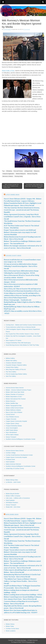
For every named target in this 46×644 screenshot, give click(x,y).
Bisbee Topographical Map (14, 406)
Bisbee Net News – (22, 640)
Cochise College (11, 453)
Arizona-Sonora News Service (15, 388)
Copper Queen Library (12, 423)
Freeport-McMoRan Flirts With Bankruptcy (18, 343)
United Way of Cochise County (15, 469)
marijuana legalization (8, 174)
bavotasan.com (31, 642)
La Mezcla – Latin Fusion (13, 482)
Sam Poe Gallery (11, 376)
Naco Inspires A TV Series (14, 340)
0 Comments (27, 29)
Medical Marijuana (21, 174)
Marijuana (37, 171)
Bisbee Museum (11, 401)
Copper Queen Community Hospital (16, 421)
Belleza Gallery (10, 358)
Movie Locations (11, 631)
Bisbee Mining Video (12, 480)
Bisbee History (10, 624)
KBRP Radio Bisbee (12, 430)
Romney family (19, 176)
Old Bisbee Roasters (12, 503)
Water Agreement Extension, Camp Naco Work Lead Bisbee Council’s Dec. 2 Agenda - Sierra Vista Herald (22, 217)
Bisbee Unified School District (15, 408)
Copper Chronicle (11, 419)
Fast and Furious (18, 171)
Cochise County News (8, 18)
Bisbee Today (10, 626)
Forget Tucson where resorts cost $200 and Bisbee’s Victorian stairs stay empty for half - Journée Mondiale (20, 232)
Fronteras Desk (10, 459)
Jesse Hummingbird (12, 428)
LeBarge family (28, 171)
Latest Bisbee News (12, 195)
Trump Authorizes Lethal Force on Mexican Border (21, 327)
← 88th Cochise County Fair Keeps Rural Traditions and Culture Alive (11, 186)
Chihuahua (9, 171)
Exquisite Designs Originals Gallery (16, 365)
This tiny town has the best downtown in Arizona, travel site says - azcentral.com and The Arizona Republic (22, 210)
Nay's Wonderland (11, 432)
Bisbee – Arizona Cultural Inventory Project (18, 390)
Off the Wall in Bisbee (12, 435)
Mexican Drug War (32, 174)
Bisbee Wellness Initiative (13, 410)
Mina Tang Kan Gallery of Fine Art (16, 369)
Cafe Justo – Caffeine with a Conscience (18, 498)
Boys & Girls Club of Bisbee (14, 412)
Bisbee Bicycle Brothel (12, 494)
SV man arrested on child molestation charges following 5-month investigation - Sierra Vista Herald (21, 266)
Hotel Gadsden (10, 462)
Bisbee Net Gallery (11, 361)
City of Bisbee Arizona (12, 417)
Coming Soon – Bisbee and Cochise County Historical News (24, 325)
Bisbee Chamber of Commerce (15, 394)
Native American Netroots (13, 464)
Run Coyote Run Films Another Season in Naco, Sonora (22, 334)
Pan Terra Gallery (11, 372)
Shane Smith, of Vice (8, 71)
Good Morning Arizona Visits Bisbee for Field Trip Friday (22, 345)
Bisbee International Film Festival (16, 399)
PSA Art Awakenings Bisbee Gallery (16, 374)
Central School (10, 414)
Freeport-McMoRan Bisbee (14, 426)
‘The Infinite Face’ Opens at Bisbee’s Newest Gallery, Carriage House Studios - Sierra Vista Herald (20, 581)
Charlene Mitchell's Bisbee (14, 363)
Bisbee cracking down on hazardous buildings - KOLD (23, 595)
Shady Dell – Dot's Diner (13, 507)
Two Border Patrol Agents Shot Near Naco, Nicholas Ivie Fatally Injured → (34, 186)
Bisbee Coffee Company (13, 496)
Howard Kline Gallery (12, 367)
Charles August (7, 29)
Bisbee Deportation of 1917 (14, 397)
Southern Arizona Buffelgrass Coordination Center (21, 439)
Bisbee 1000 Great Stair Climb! (15, 392)
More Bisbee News (12, 514)
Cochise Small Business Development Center (19, 455)
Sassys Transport (11, 437)
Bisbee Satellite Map (12, 403)
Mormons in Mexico (8, 176)
